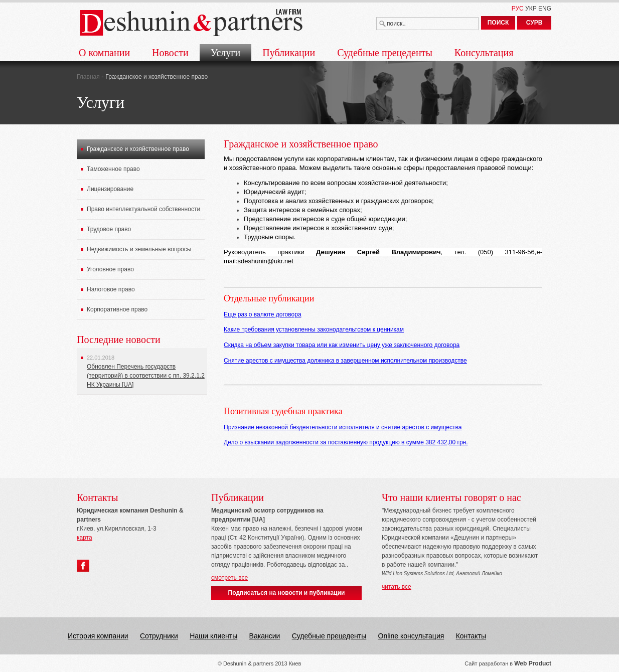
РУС (518, 9)
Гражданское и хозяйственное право (138, 149)
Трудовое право (109, 229)
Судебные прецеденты (385, 53)
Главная (88, 77)
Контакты (471, 636)
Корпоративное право (117, 309)
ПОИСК (498, 23)
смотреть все (229, 578)
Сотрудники (159, 636)
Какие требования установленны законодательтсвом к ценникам (314, 329)
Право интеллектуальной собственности (143, 209)
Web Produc (532, 663)
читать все (397, 587)
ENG (545, 9)
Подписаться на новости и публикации (287, 593)
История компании (98, 636)
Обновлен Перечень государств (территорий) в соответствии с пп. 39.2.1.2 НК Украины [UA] (146, 376)
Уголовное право (110, 269)
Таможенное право (113, 169)
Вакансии (265, 636)
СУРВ (534, 23)
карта (85, 538)
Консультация (484, 53)
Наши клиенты (213, 636)
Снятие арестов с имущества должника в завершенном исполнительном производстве (345, 361)
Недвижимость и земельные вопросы (139, 249)
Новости (170, 53)
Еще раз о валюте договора (263, 314)
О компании (104, 53)
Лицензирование (110, 189)
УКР (531, 9)
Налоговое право (111, 289)
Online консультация (411, 636)
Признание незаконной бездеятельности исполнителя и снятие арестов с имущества (343, 427)
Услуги (226, 53)
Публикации (289, 53)
